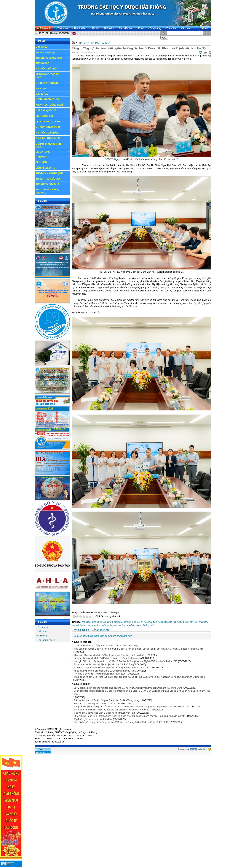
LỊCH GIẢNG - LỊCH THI (52, 121)
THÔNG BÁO (52, 63)
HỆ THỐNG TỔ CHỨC (52, 69)
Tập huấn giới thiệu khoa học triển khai (93, 719)
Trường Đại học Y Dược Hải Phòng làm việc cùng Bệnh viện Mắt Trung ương (112, 668)
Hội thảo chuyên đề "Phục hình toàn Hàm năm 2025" (100, 674)
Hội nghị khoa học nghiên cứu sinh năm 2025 (96, 704)
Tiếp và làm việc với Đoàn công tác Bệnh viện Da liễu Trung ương (106, 700)
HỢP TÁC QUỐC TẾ (52, 110)
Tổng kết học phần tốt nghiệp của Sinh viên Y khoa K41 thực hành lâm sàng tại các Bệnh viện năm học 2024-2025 (131, 707)
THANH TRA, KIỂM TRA (48, 179)
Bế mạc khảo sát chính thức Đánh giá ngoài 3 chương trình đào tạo (107, 658)
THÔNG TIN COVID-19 (47, 184)
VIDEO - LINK (52, 152)
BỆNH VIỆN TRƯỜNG (52, 83)
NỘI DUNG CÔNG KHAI (48, 99)
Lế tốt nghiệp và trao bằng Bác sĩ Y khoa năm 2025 (99, 646)
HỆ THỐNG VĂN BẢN (52, 133)
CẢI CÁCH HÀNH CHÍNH (48, 138)
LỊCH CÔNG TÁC (52, 116)
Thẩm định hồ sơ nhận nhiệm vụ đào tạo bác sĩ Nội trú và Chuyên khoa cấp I (112, 710)
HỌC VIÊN (52, 157)
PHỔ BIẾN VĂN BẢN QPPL (50, 173)
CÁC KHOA (52, 94)
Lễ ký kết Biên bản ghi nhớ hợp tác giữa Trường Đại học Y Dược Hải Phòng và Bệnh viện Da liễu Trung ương (128, 688)
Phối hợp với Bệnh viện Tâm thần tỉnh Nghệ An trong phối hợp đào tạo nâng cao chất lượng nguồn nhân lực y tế (129, 716)
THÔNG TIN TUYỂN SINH (52, 58)
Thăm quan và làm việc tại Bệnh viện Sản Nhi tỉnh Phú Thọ (103, 664)
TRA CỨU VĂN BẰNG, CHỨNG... (52, 191)
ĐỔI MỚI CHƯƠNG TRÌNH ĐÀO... (49, 145)
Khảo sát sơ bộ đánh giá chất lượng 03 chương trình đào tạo (104, 671)
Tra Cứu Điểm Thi (47, 640)
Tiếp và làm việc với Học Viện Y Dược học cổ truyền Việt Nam (104, 713)
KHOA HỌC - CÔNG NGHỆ (52, 105)
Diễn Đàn (42, 631)
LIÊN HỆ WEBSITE (45, 168)
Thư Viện (42, 636)
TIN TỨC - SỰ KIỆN (52, 52)
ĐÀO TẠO (52, 88)
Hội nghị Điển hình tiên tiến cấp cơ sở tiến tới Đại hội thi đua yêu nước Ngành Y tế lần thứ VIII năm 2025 (126, 661)
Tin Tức (83, 43)
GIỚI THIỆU (52, 47)
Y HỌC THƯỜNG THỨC (48, 127)
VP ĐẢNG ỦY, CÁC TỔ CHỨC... (52, 76)
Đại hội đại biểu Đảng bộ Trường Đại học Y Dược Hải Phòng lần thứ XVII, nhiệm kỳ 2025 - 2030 (121, 722)
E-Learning (43, 627)
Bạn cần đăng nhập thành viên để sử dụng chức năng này (103, 636)
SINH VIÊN (52, 162)
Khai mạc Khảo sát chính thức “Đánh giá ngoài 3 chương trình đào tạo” (109, 655)
